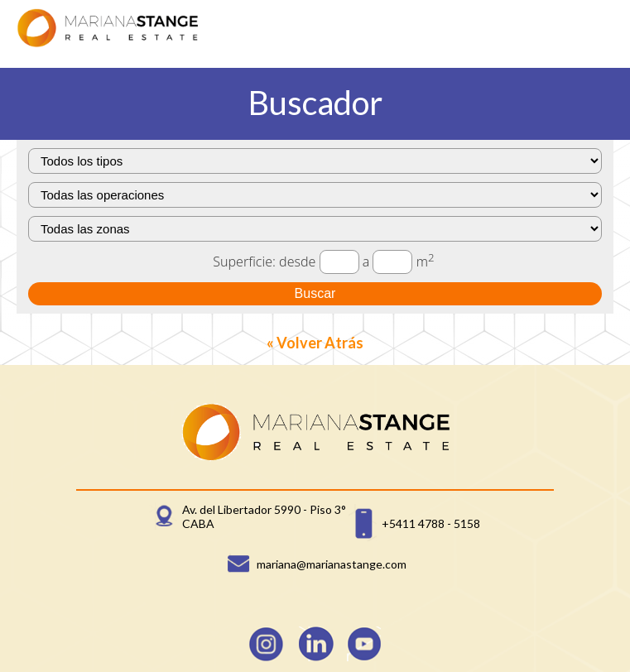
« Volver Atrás (315, 343)
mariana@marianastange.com (332, 564)
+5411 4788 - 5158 (431, 523)
